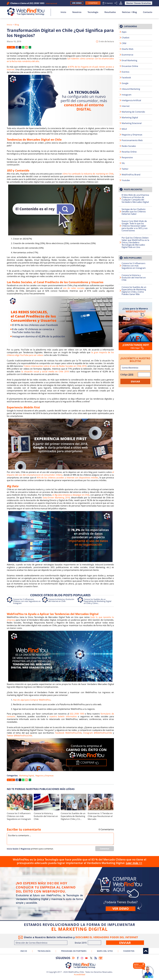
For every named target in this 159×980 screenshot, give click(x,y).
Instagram (127, 95)
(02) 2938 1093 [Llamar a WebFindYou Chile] (37, 3)
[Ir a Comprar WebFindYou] (93, 3)
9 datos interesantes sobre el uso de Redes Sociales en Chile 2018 (55, 366)
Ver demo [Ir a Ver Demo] (121, 909)
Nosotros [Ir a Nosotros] (77, 12)
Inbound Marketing (131, 89)
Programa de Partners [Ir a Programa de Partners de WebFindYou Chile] (74, 951)
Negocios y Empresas (44, 776)
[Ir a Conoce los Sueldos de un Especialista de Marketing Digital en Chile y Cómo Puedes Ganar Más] (74, 802)
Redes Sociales (129, 146)
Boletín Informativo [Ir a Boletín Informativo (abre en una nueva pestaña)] (101, 958)
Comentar (105, 849)
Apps (124, 32)
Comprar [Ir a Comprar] (79, 894)
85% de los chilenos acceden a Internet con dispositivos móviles (68, 478)
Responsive (127, 157)
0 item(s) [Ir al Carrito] (109, 3)
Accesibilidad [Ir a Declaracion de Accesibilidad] (79, 974)
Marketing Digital (26, 776)
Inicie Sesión (13, 849)
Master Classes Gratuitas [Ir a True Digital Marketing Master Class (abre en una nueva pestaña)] (139, 3)
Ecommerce (127, 55)
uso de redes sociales (74, 288)
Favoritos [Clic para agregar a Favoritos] (129, 951)
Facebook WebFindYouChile (68, 733)
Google (125, 83)
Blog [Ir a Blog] (17, 25)
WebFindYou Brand (131, 175)
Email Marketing (129, 60)
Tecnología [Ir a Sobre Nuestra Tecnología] (93, 12)
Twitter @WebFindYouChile (19, 736)
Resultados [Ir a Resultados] (110, 12)
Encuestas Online (130, 66)
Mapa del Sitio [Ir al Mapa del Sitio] (105, 951)
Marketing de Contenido (133, 112)
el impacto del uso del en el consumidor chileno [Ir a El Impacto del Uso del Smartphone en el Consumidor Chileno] (60, 473)
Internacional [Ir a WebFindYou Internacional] (51, 3)
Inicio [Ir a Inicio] (63, 12)
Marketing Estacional (132, 123)
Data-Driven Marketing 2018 (56, 498)
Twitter (125, 169)
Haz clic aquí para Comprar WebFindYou (32, 700)
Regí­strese (26, 849)
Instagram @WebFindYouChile (98, 733)
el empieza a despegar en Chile (71, 495)
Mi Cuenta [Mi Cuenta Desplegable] (121, 3)
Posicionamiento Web (132, 140)
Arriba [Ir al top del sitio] (146, 951)
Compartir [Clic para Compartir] (116, 3)
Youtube (126, 180)
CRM (124, 43)
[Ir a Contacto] (135, 326)
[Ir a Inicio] (27, 12)
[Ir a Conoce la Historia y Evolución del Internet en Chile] (47, 802)
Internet (126, 106)
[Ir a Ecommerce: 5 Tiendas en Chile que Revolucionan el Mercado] (101, 802)
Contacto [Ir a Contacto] (148, 12)
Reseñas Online (129, 152)
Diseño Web (127, 49)
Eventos (125, 72)
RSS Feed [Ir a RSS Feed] (96, 958)
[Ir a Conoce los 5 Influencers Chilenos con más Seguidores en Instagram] (20, 802)
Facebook (126, 77)
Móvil (124, 129)
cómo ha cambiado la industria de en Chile (88, 174)
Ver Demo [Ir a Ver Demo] (77, 3)
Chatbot (125, 38)
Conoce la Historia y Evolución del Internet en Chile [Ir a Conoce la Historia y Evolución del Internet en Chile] (61, 600)
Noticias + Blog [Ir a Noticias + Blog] (129, 12)
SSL (123, 163)
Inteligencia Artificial (131, 100)
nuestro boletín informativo (63, 716)
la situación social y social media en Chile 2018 (46, 372)
